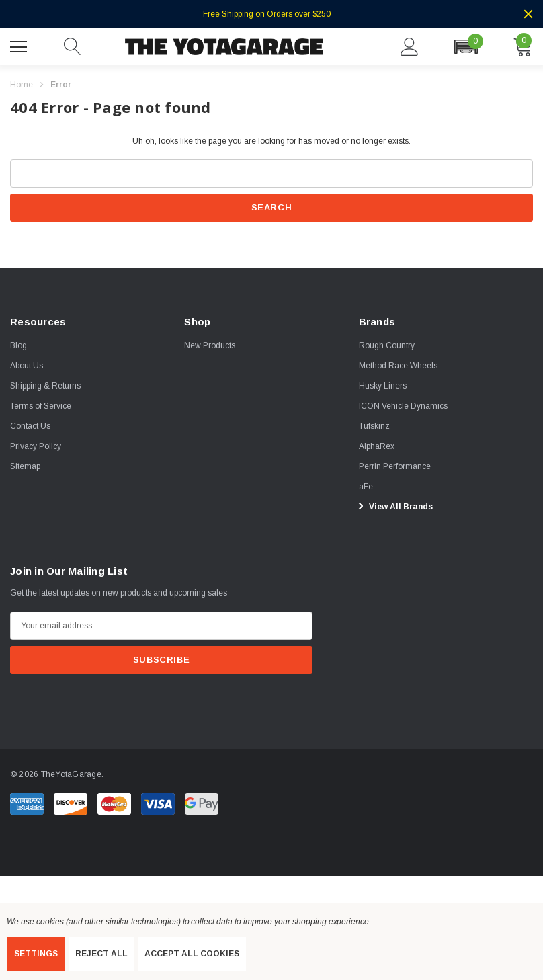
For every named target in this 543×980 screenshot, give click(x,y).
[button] (466, 47)
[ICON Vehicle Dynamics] (403, 405)
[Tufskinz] (374, 425)
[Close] (528, 14)
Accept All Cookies (192, 954)
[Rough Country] (387, 345)
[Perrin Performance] (395, 466)
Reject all (101, 954)
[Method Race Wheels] (398, 365)
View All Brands (394, 506)
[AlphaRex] (377, 446)
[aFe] (366, 486)
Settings (36, 954)
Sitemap (25, 466)
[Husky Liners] (383, 385)
